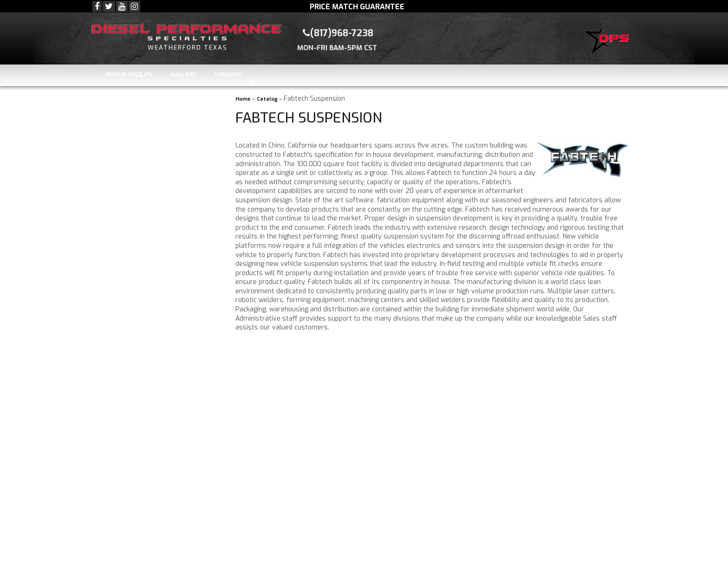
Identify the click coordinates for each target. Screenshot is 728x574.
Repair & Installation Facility (165, 307)
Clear (158, 171)
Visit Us (131, 410)
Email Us (132, 391)
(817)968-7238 (142, 372)
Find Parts (121, 171)
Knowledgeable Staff (153, 281)
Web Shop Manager (474, 568)
